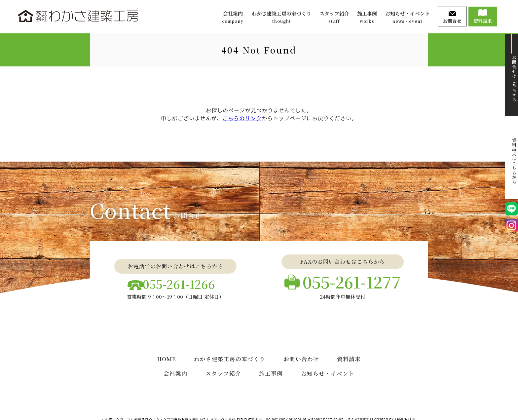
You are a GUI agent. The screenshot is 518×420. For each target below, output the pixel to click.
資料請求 (483, 17)
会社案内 (233, 17)
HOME (167, 354)
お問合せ (452, 18)
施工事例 (367, 17)
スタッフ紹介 (334, 17)
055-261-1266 (181, 282)
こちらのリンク (242, 118)
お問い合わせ (302, 354)
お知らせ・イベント (407, 17)
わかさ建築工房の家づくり (281, 17)
